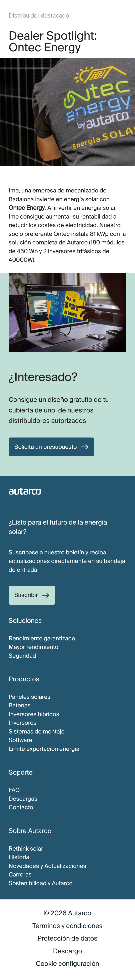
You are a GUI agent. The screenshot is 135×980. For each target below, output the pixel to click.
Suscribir (26, 595)
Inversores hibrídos (34, 714)
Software (20, 740)
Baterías (20, 706)
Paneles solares (30, 697)
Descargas (23, 799)
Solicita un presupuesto (46, 447)
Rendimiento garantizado (42, 639)
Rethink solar (26, 849)
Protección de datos (68, 938)
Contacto (21, 807)
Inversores (23, 723)
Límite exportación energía (44, 749)
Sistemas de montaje (37, 732)
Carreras (20, 875)
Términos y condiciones (67, 926)
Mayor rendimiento (34, 647)
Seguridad (22, 656)
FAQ (14, 790)
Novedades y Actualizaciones (48, 866)
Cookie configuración (67, 964)
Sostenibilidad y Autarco (41, 883)
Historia (19, 857)
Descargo (68, 951)
